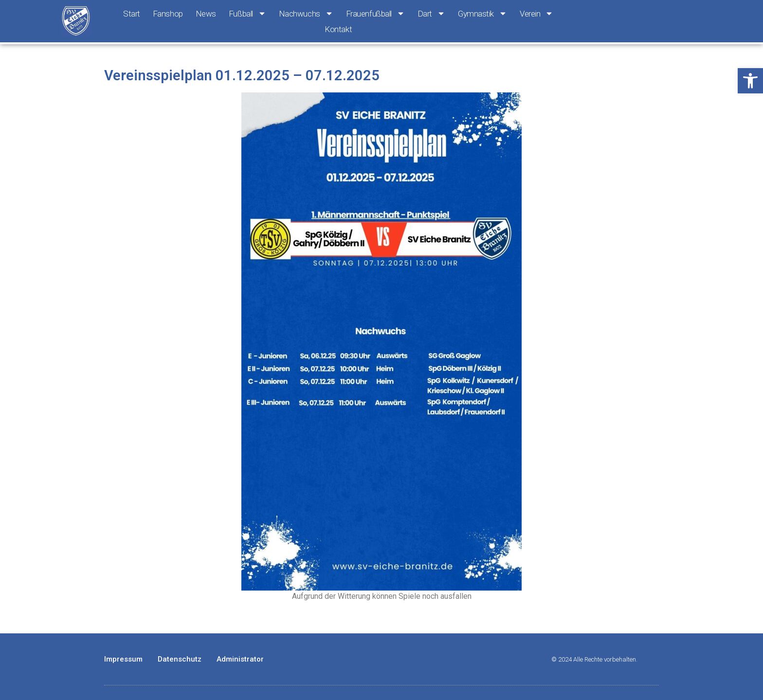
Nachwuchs (306, 14)
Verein (536, 14)
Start (132, 14)
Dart (431, 14)
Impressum (123, 659)
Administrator (240, 659)
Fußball (247, 14)
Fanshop (168, 14)
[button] (750, 81)
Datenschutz (180, 659)
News (206, 14)
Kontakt (338, 29)
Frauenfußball (375, 14)
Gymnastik (482, 14)
